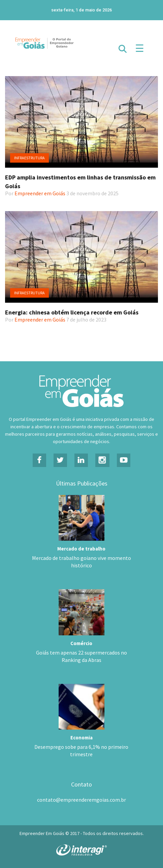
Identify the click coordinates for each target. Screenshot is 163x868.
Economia (81, 738)
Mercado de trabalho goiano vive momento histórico (81, 562)
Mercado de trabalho (81, 549)
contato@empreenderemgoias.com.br (81, 800)
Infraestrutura (29, 158)
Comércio (81, 643)
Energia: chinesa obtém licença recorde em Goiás (72, 312)
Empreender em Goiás (40, 193)
